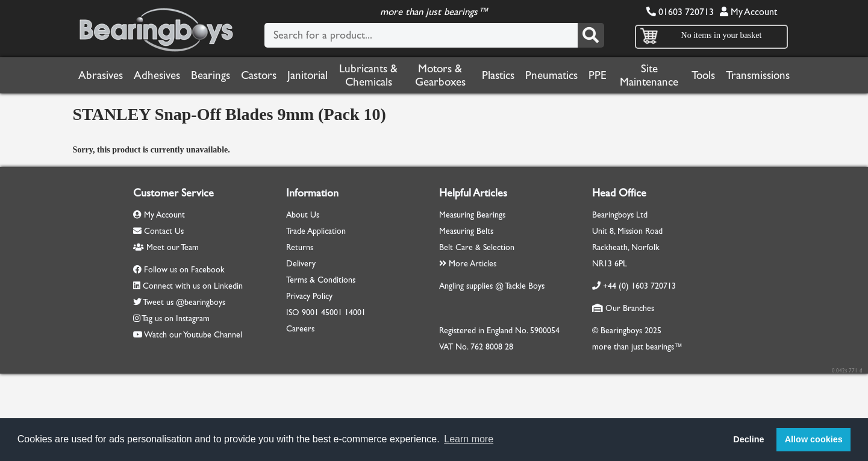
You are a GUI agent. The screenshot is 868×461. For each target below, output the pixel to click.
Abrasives (101, 75)
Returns (300, 247)
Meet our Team (166, 247)
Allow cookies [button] (814, 439)
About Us (303, 215)
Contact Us (158, 231)
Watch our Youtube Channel (193, 335)
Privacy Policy (309, 296)
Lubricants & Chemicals (368, 75)
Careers (300, 329)
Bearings (211, 75)
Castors (259, 75)
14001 (355, 312)
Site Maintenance (649, 75)
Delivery (301, 264)
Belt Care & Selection (477, 247)
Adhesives (157, 75)
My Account (748, 12)
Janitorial (308, 75)
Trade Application (316, 231)
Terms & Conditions (321, 280)
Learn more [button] (469, 439)
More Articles (468, 264)
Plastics (498, 75)
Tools (703, 75)
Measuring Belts (466, 231)
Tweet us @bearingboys (184, 302)
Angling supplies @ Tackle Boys (492, 286)
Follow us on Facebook (184, 270)
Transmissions (758, 75)
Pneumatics (551, 75)
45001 (332, 312)
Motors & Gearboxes (440, 75)
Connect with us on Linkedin (193, 286)
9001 (310, 312)
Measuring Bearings (472, 215)
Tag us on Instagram (176, 318)
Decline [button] (748, 439)
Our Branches (623, 308)
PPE (598, 75)
